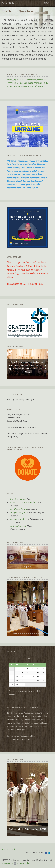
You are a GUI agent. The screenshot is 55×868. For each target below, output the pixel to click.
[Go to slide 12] (37, 634)
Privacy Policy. (24, 863)
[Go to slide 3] (29, 567)
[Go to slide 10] (33, 634)
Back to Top (9, 849)
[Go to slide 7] (27, 634)
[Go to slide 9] (31, 634)
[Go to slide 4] (31, 567)
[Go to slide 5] (22, 634)
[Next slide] (43, 557)
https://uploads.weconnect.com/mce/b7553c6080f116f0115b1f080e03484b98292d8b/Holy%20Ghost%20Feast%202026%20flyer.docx (27, 83)
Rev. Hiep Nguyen (18, 499)
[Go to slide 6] (24, 634)
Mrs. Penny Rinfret (18, 519)
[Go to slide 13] (39, 634)
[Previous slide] (12, 557)
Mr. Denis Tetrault (18, 526)
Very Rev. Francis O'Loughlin (22, 502)
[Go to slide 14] (41, 634)
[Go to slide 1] (24, 567)
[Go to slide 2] (26, 567)
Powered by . (10, 863)
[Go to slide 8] (29, 634)
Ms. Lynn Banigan (17, 512)
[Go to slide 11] (35, 634)
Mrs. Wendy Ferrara (18, 509)
